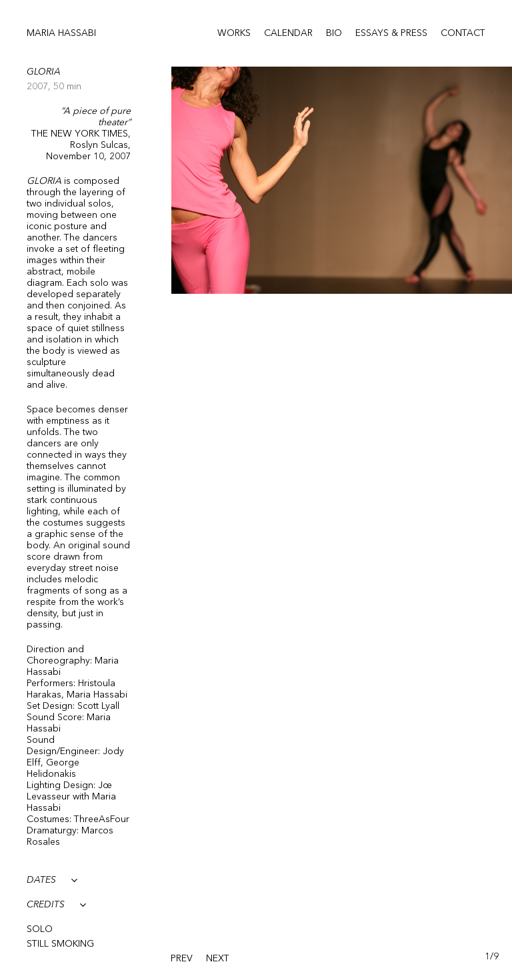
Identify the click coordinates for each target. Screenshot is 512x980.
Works (234, 33)
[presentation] (182, 959)
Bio (334, 33)
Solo (40, 929)
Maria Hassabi (61, 33)
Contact (463, 33)
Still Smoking (60, 944)
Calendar (288, 33)
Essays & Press (391, 33)
